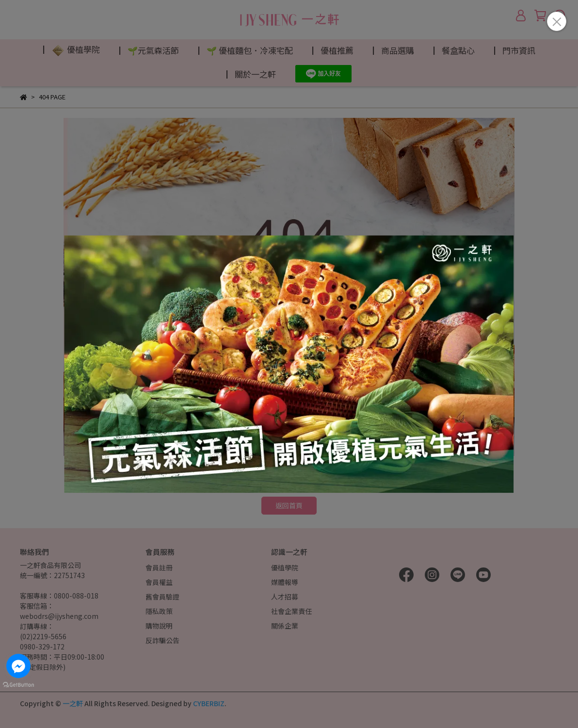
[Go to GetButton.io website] (18, 684)
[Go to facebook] (18, 666)
